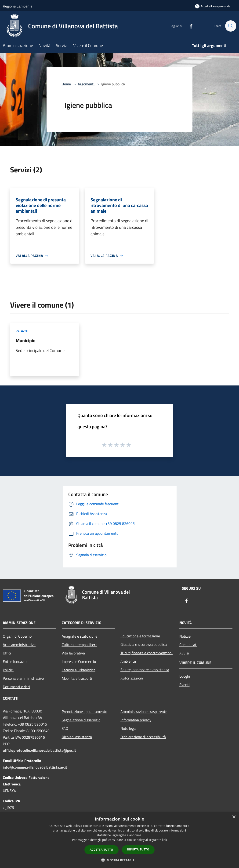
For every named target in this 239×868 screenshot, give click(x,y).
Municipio (26, 340)
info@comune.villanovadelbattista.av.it (35, 767)
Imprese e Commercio (79, 661)
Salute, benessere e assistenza (145, 670)
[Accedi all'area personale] (213, 6)
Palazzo (22, 331)
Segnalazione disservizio (81, 720)
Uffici (7, 653)
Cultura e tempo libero (80, 645)
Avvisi (184, 653)
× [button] (234, 817)
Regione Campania (18, 6)
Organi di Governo (17, 636)
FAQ (65, 728)
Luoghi (185, 676)
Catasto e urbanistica (79, 670)
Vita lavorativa (73, 653)
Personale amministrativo (23, 678)
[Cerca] (231, 26)
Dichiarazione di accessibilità (143, 737)
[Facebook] (189, 26)
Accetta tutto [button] (101, 850)
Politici (8, 670)
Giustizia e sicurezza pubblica (144, 644)
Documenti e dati (16, 687)
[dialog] (119, 840)
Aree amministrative (19, 645)
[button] (119, 860)
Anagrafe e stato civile (80, 636)
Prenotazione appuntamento (84, 712)
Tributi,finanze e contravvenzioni (147, 653)
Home (66, 84)
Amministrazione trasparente (144, 712)
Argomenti (86, 84)
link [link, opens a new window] (165, 840)
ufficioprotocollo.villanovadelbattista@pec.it (39, 750)
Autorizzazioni (132, 678)
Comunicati (188, 645)
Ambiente (128, 661)
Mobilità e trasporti (77, 678)
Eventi (185, 685)
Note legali (129, 728)
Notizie (185, 636)
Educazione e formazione (140, 636)
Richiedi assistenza (77, 737)
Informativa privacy (136, 720)
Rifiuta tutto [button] (138, 849)
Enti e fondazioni (16, 661)
